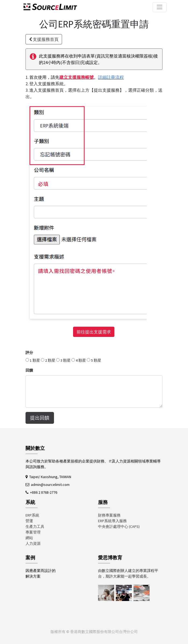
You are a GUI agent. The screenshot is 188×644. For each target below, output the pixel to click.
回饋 (29, 370)
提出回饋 (40, 418)
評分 (29, 353)
